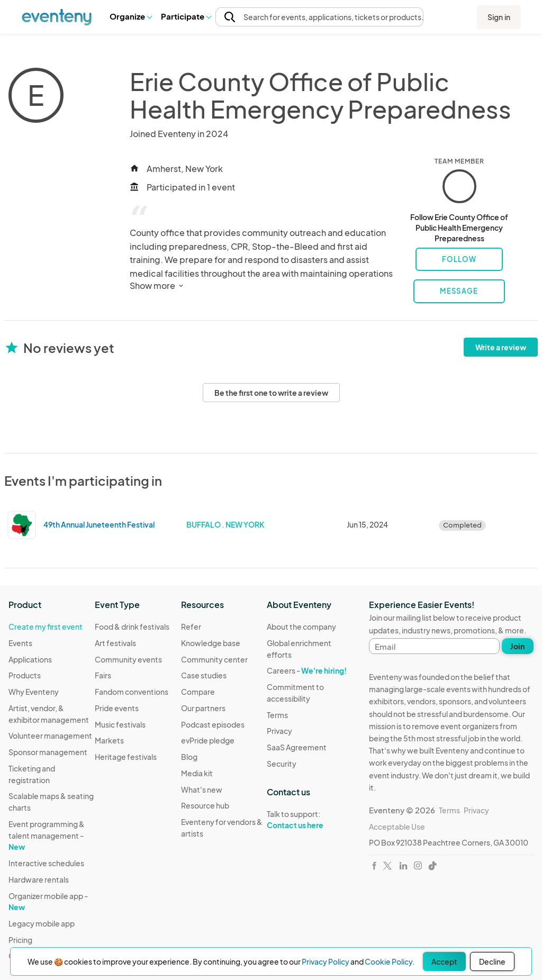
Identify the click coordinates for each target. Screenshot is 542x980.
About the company (301, 627)
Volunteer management (50, 736)
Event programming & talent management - (47, 835)
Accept (444, 961)
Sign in (499, 17)
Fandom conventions (132, 692)
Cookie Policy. (390, 961)
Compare (198, 692)
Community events (128, 659)
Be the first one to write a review (271, 393)
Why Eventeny (34, 692)
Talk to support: (310, 820)
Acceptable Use (397, 827)
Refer (191, 627)
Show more (157, 285)
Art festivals (115, 643)
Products (25, 675)
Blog (189, 757)
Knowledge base (211, 643)
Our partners (203, 708)
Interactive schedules (46, 863)
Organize (130, 16)
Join (517, 646)
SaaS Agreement (297, 747)
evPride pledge (208, 740)
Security (282, 764)
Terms (277, 715)
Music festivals (120, 724)
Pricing (20, 940)
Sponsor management (48, 752)
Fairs (103, 675)
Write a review (501, 347)
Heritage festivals (126, 757)
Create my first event (46, 627)
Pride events (117, 708)
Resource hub (205, 805)
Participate (186, 16)
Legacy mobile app (42, 923)
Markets (109, 740)
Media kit (197, 773)
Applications (30, 659)
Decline (492, 961)
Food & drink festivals (132, 627)
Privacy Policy (326, 961)
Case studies (204, 675)
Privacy (279, 731)
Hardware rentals (39, 879)
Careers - (307, 670)
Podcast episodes (213, 724)
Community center (214, 659)
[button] (130, 16)
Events (20, 643)
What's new (202, 790)
